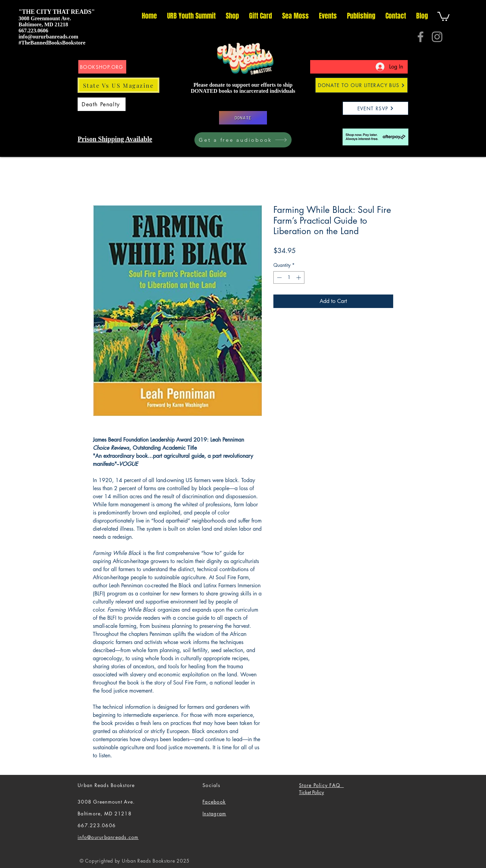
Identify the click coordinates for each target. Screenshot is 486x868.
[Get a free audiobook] (243, 140)
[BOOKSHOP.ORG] (102, 67)
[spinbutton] (289, 277)
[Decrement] (279, 277)
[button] (443, 16)
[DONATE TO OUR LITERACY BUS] (361, 85)
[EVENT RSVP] (375, 108)
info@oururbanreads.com (48, 37)
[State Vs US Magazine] (118, 85)
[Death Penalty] (102, 104)
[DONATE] (243, 118)
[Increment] (299, 277)
